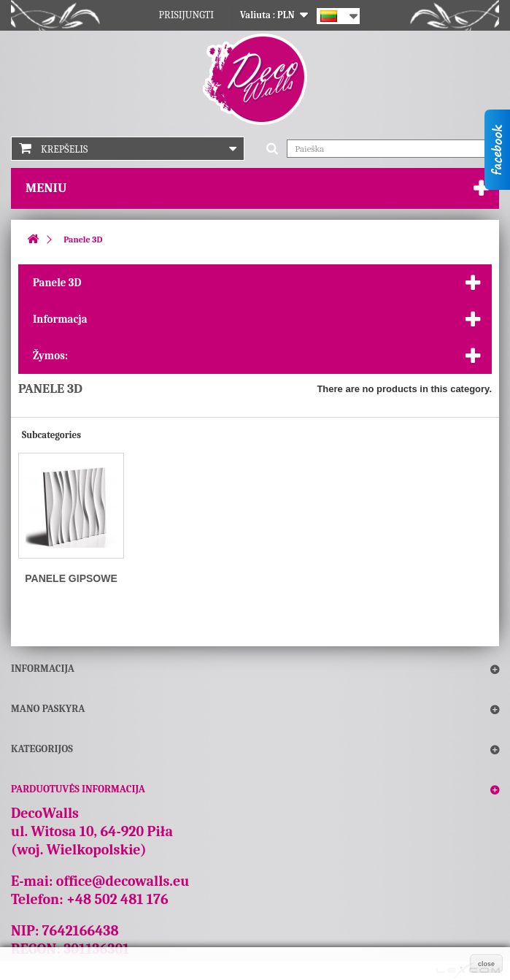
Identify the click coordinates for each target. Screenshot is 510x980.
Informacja (60, 319)
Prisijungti (187, 15)
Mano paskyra (48, 709)
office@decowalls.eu (123, 881)
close (486, 964)
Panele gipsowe (71, 578)
